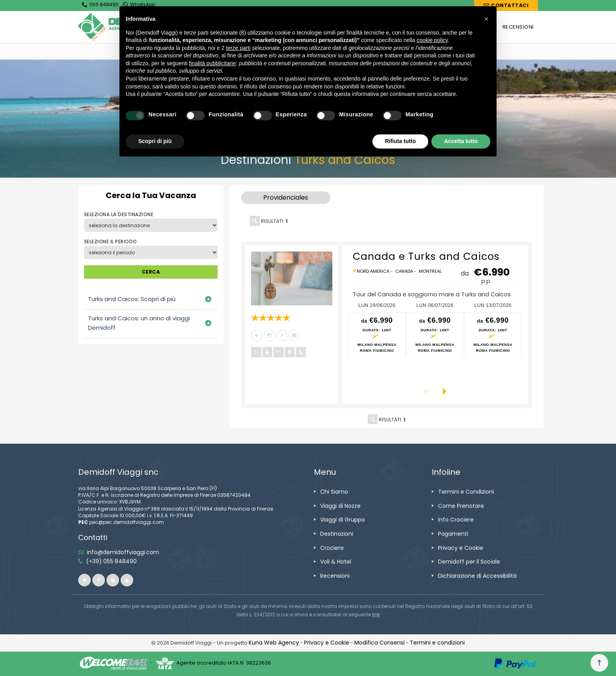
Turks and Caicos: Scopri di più (132, 299)
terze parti (238, 48)
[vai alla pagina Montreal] (430, 271)
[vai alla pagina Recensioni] (335, 576)
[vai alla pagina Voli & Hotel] (336, 562)
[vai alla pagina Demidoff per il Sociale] (469, 562)
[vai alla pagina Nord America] (373, 271)
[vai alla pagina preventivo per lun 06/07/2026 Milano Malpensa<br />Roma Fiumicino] (435, 335)
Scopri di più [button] (155, 141)
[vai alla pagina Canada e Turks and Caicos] (292, 279)
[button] (486, 19)
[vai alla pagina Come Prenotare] (461, 506)
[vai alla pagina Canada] (404, 271)
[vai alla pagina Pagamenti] (453, 534)
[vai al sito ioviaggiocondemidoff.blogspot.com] (127, 580)
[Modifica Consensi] (379, 643)
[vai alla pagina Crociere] (332, 548)
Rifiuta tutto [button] (401, 141)
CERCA (151, 272)
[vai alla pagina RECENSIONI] (518, 27)
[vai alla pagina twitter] (84, 580)
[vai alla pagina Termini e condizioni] (437, 643)
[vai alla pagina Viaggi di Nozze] (340, 506)
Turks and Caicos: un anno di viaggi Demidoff (139, 323)
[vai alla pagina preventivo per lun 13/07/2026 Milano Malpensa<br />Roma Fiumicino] (493, 335)
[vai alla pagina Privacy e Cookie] (461, 548)
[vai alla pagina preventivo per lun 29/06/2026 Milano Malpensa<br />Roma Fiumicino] (377, 335)
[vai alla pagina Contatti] (506, 6)
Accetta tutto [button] (461, 141)
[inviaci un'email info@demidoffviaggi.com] (123, 552)
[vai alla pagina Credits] (274, 643)
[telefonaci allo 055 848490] (111, 561)
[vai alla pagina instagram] (113, 580)
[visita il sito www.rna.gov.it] (376, 614)
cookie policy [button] (432, 40)
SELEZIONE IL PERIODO (111, 242)
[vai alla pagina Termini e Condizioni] (466, 492)
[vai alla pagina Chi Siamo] (334, 492)
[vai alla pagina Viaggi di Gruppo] (343, 520)
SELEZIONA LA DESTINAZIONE (119, 214)
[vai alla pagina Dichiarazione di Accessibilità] (477, 576)
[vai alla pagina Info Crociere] (456, 520)
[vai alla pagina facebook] (99, 580)
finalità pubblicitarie (212, 63)
